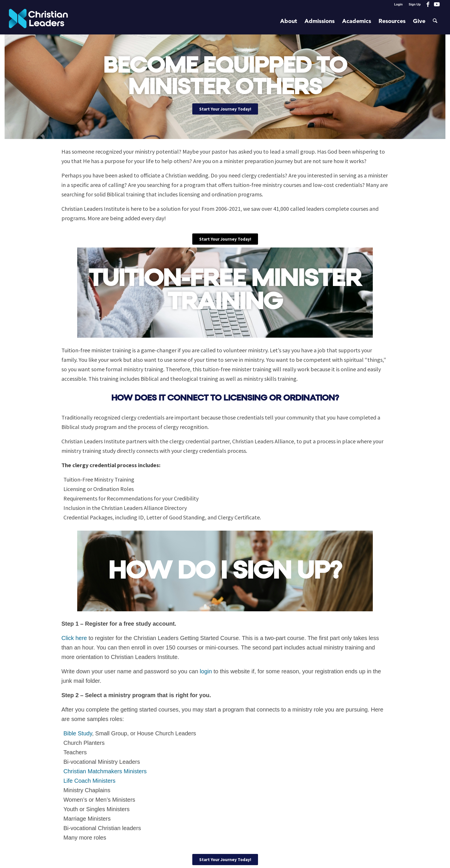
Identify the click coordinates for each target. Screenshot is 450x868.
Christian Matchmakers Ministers (105, 771)
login (206, 671)
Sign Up (415, 4)
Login (398, 4)
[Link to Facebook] (428, 4)
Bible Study (78, 733)
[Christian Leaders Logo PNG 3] (38, 22)
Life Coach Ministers (89, 781)
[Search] (435, 22)
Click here (74, 638)
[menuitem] (398, 4)
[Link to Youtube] (437, 4)
